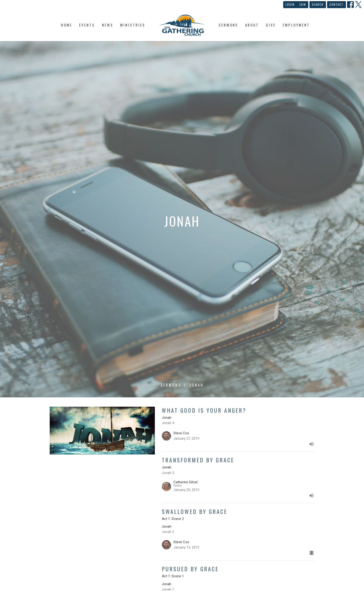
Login (290, 4)
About (252, 25)
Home (67, 25)
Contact (336, 4)
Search (318, 4)
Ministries (133, 25)
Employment (296, 25)
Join (303, 4)
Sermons (228, 25)
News (108, 25)
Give (271, 25)
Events (87, 25)
